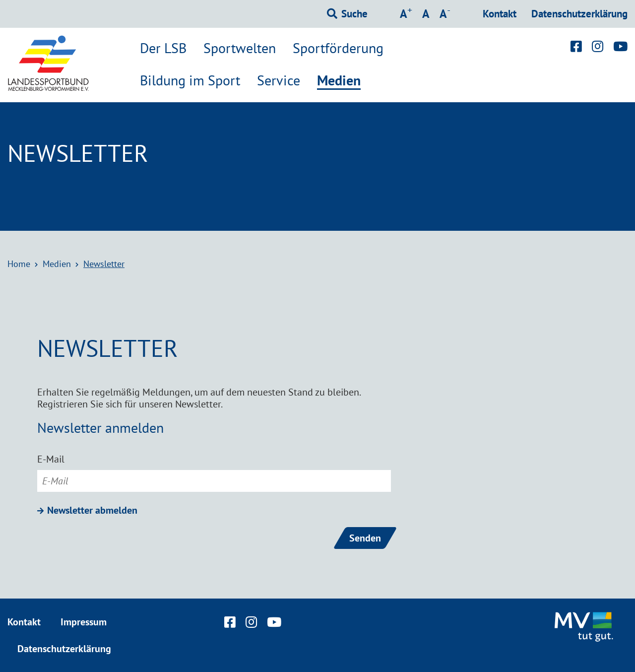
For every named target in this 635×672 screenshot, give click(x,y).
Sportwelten (240, 48)
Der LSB (163, 48)
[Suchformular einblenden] (347, 14)
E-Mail (51, 459)
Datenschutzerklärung (579, 14)
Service (279, 80)
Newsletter (104, 264)
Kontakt (500, 14)
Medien (339, 81)
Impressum (84, 622)
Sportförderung (338, 48)
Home (19, 264)
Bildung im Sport (190, 80)
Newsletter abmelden (92, 510)
